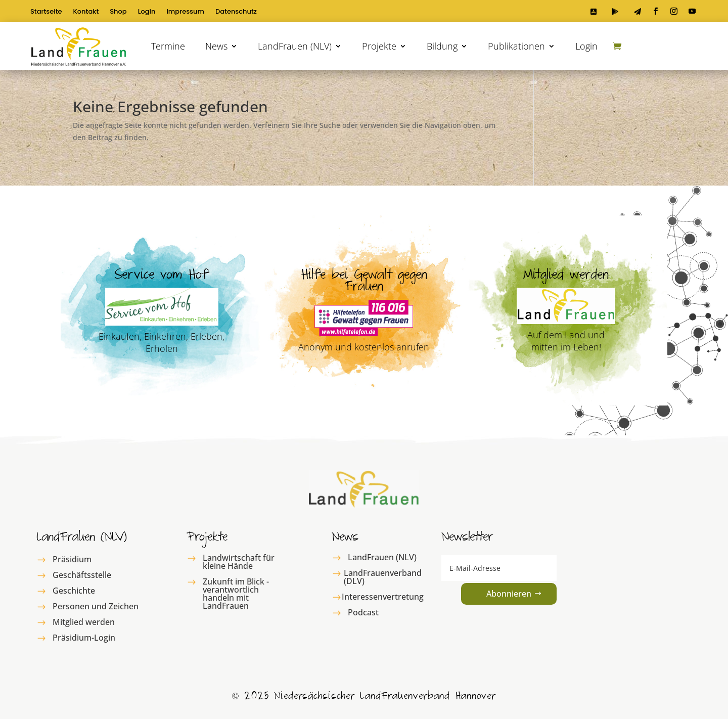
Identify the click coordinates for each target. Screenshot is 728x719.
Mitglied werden (84, 622)
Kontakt (86, 12)
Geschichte (74, 591)
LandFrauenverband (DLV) (383, 577)
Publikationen (516, 46)
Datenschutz (236, 12)
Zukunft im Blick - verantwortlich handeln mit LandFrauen (236, 594)
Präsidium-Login (84, 638)
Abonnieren (509, 594)
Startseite (46, 12)
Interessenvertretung (383, 597)
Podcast (363, 612)
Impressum (185, 12)
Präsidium (72, 559)
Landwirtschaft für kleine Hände (239, 562)
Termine (168, 46)
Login (147, 12)
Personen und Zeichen (96, 606)
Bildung (442, 46)
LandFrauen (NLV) (295, 46)
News (216, 46)
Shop (118, 12)
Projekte (379, 46)
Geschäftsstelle (82, 575)
